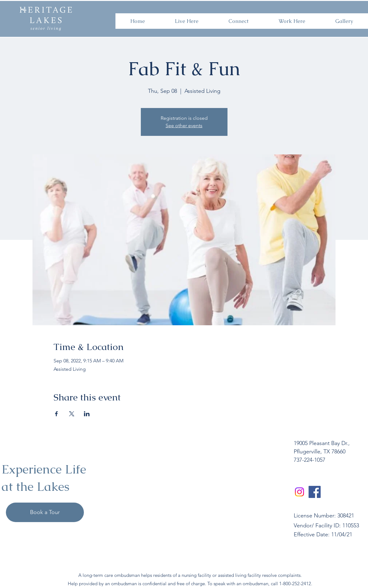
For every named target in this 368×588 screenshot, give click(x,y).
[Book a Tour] (45, 512)
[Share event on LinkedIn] (87, 414)
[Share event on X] (72, 414)
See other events (184, 125)
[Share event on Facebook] (56, 414)
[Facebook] (315, 492)
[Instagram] (299, 492)
